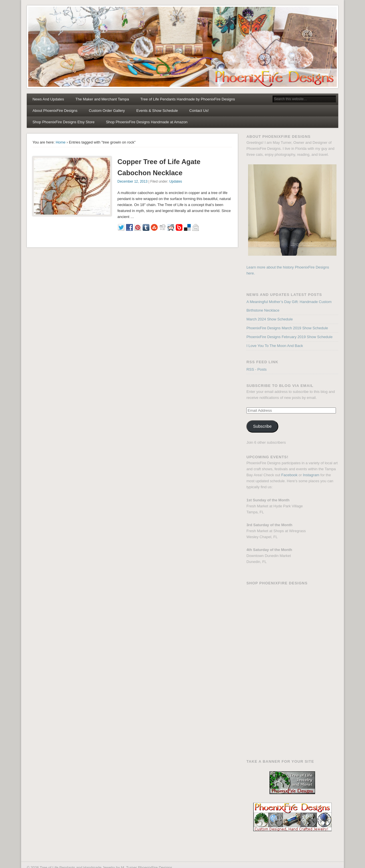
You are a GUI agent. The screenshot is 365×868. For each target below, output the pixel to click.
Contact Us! (199, 111)
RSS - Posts (256, 369)
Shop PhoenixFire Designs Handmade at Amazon (147, 122)
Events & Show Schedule (157, 111)
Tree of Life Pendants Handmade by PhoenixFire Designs (188, 99)
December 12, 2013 (132, 181)
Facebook (289, 475)
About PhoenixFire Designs (55, 111)
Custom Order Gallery (107, 111)
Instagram (311, 475)
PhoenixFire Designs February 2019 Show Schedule (289, 337)
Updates (176, 181)
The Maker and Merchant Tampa (102, 99)
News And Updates (48, 99)
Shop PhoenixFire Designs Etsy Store (64, 122)
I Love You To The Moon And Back (275, 346)
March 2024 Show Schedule (270, 319)
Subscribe (262, 426)
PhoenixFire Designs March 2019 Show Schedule (287, 328)
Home (61, 142)
